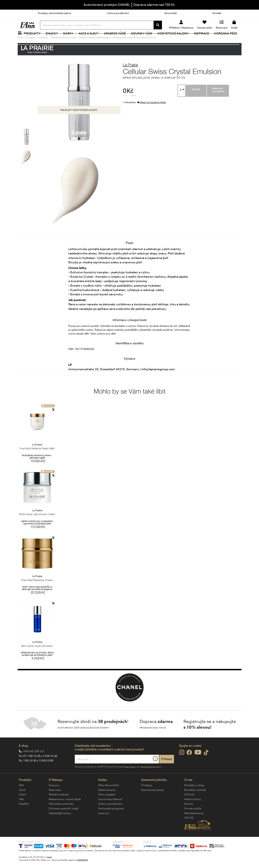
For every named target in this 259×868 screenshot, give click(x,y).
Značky (54, 39)
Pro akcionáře (193, 820)
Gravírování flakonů (110, 811)
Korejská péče (228, 39)
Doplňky (24, 816)
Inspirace (203, 39)
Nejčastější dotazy (60, 825)
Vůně (22, 802)
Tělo (21, 811)
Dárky (70, 39)
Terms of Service (148, 779)
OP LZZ (189, 830)
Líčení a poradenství (118, 13)
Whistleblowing (194, 825)
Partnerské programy (111, 820)
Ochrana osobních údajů (64, 820)
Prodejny (147, 797)
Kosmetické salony (175, 39)
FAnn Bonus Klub (109, 797)
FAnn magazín (107, 806)
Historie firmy (193, 811)
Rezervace (55, 802)
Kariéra (189, 816)
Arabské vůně (117, 39)
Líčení (22, 806)
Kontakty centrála (195, 802)
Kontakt (217, 13)
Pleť (21, 797)
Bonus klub (171, 13)
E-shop (24, 757)
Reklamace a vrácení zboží (65, 811)
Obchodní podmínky (61, 816)
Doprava (54, 797)
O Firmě (189, 806)
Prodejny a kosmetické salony (55, 13)
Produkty (34, 39)
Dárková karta (107, 802)
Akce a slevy (91, 39)
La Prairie (130, 76)
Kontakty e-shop (194, 797)
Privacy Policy (130, 779)
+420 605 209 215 (33, 763)
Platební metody (59, 806)
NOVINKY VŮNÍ (143, 39)
